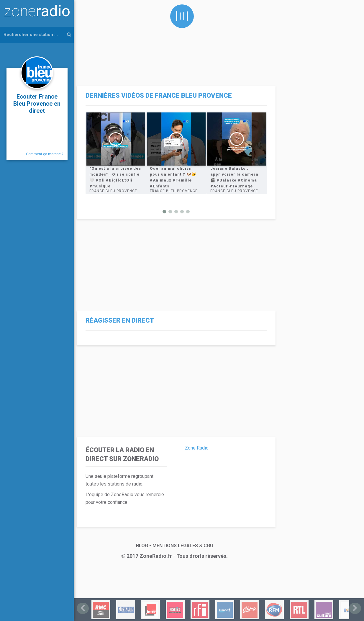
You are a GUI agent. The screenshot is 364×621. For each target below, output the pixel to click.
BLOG (142, 545)
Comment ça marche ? (45, 154)
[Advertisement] (175, 41)
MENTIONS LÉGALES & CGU (183, 545)
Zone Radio (197, 447)
